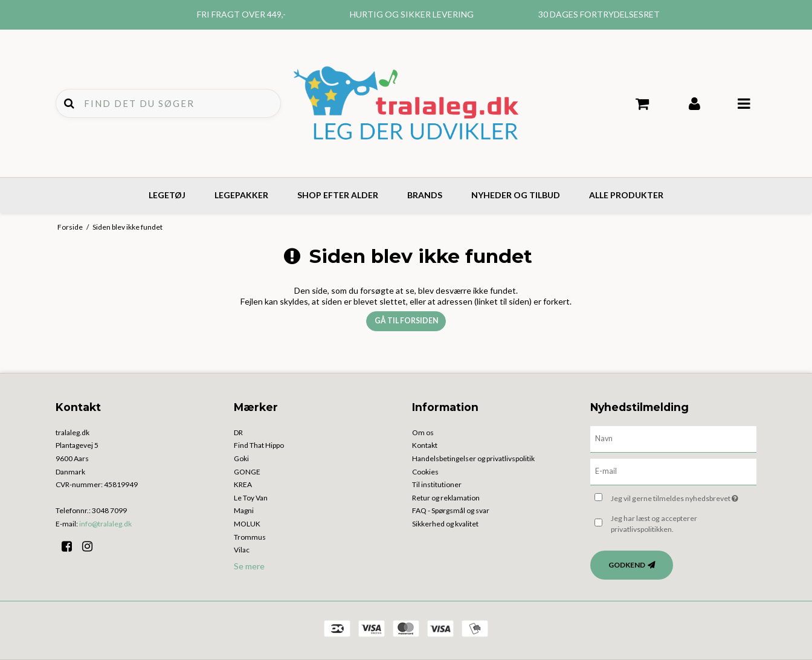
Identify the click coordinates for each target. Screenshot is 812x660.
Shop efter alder (338, 195)
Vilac (242, 550)
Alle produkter (626, 195)
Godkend (627, 565)
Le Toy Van (251, 498)
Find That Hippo (259, 445)
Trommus (250, 537)
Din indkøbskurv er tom (643, 104)
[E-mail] (673, 471)
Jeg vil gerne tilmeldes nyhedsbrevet (684, 497)
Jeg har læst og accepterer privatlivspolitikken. (654, 524)
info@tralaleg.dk (105, 524)
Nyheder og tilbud (516, 195)
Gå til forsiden (406, 321)
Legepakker (241, 195)
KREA (243, 484)
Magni (244, 510)
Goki (241, 458)
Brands (425, 195)
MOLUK (247, 524)
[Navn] (673, 438)
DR (238, 432)
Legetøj (167, 195)
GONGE (247, 472)
